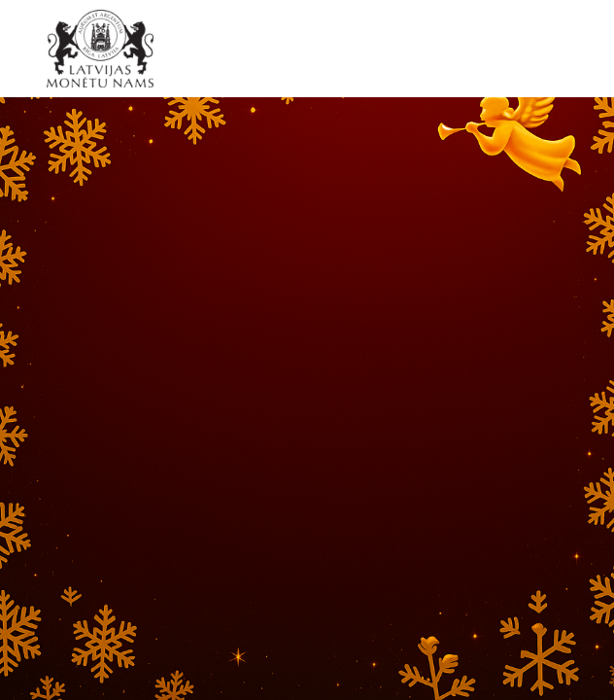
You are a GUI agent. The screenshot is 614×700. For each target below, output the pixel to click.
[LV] (107, 49)
